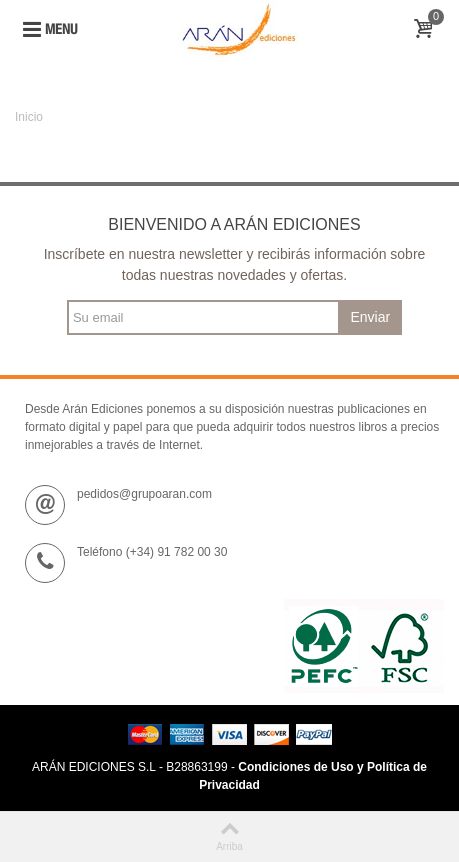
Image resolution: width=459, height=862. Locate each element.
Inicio (29, 117)
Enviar (370, 317)
